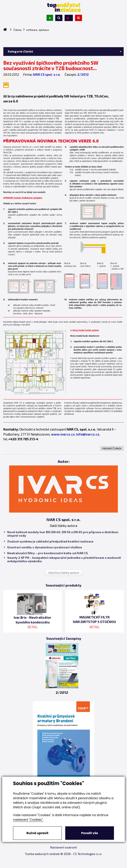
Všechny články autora (64, 573)
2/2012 (83, 74)
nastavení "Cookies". (28, 820)
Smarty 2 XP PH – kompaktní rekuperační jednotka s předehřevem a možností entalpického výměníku (63, 559)
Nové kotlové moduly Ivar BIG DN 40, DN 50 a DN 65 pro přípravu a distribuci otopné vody (61, 534)
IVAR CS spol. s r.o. (47, 74)
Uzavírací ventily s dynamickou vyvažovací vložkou (43, 547)
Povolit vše (89, 833)
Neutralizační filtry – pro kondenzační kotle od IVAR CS (46, 553)
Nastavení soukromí (63, 847)
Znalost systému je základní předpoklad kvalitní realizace (49, 541)
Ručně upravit (37, 833)
